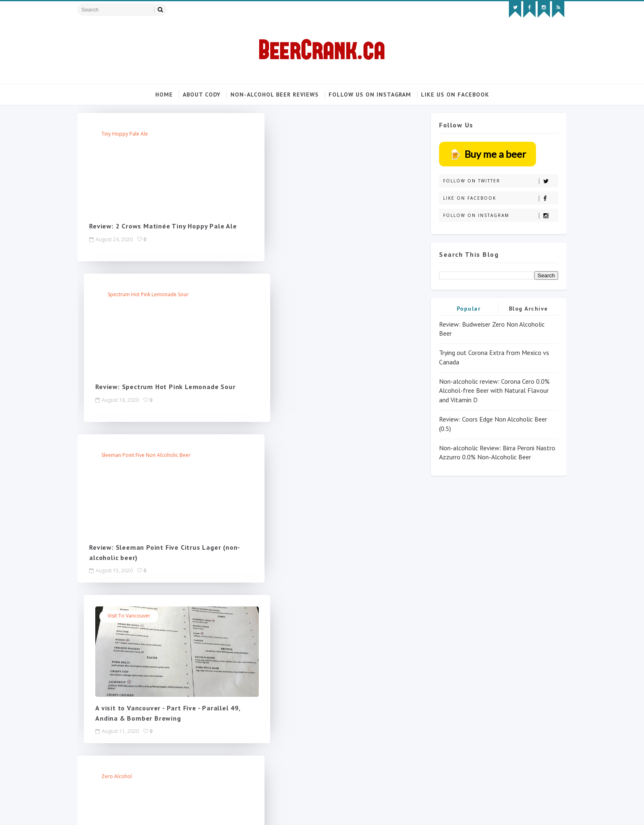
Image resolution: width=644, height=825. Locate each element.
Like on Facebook (492, 198)
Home (164, 94)
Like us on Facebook (455, 94)
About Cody (202, 94)
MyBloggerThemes (183, 811)
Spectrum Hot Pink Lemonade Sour (318, 135)
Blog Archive (520, 308)
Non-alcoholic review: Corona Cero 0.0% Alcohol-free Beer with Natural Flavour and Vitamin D (486, 391)
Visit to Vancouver (299, 295)
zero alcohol (126, 456)
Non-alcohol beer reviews (275, 94)
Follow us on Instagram (370, 94)
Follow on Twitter (492, 181)
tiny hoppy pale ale (134, 135)
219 (255, 606)
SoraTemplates (133, 811)
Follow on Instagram (492, 215)
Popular (461, 308)
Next (276, 606)
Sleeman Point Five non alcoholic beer (155, 295)
